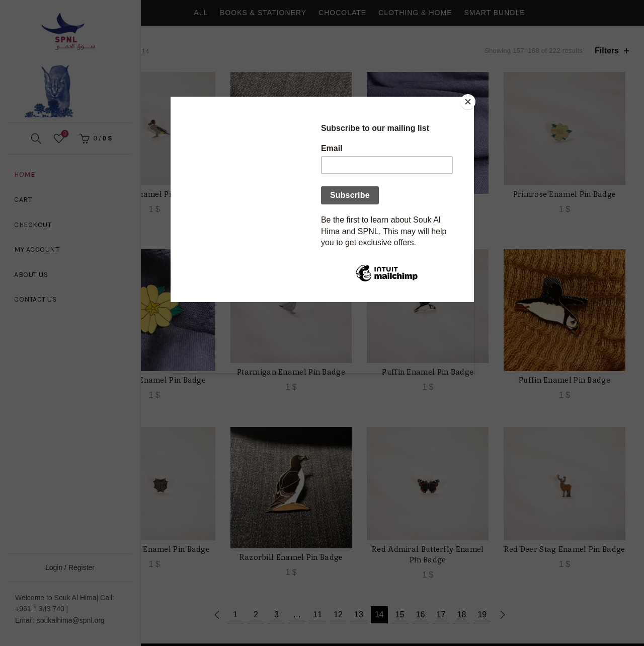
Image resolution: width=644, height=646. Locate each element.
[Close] (471, 99)
